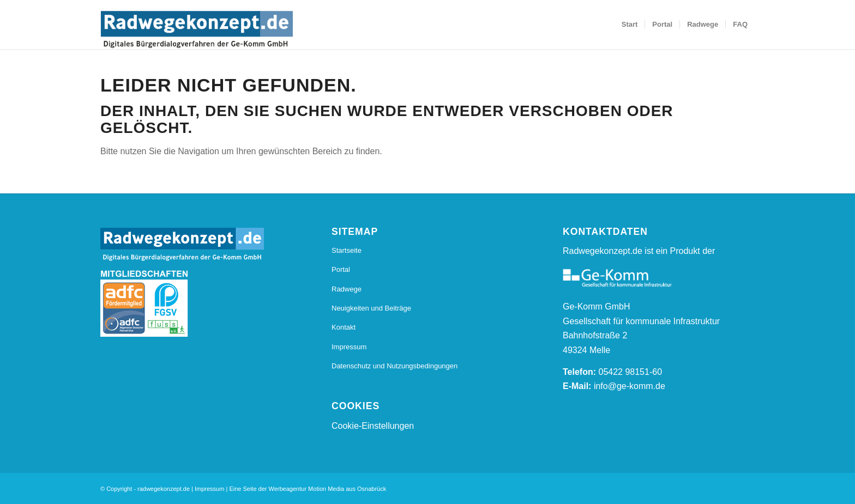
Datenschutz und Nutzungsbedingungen (395, 366)
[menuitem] (630, 25)
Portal (341, 269)
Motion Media (326, 489)
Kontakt (344, 327)
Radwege (347, 289)
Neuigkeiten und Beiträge (371, 308)
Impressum (349, 347)
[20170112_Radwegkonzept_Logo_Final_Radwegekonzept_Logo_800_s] (197, 30)
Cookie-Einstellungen (373, 426)
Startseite (347, 250)
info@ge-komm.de (630, 386)
